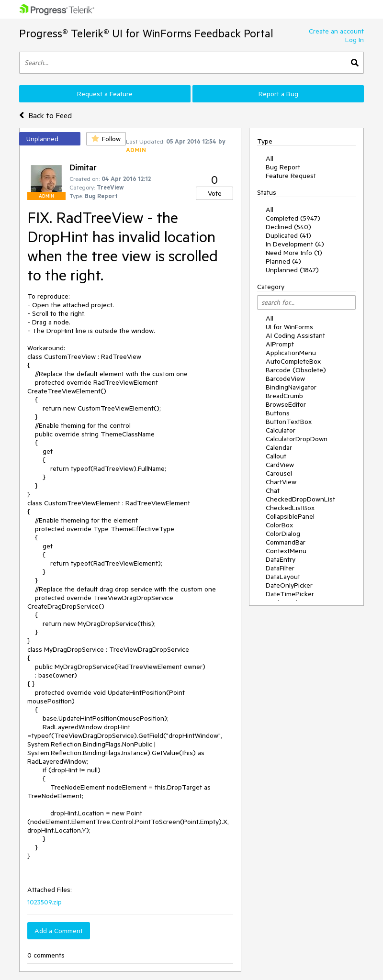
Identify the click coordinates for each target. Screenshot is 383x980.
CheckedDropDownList (300, 499)
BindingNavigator (291, 387)
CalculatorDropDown (297, 439)
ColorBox (279, 525)
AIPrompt (280, 344)
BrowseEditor (286, 404)
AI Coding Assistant (295, 335)
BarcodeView (285, 379)
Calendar (279, 447)
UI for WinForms (289, 327)
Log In (355, 40)
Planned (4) (283, 261)
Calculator (281, 430)
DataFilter (280, 568)
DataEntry (281, 559)
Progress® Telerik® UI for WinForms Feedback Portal (146, 33)
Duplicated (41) (288, 235)
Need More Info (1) (294, 253)
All (270, 158)
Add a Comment (59, 931)
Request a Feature (105, 94)
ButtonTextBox (289, 422)
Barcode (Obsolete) (296, 370)
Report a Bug (278, 94)
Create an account (336, 31)
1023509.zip (45, 902)
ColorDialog (283, 534)
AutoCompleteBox (293, 361)
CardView (280, 465)
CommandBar (286, 542)
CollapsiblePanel (290, 516)
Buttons (278, 413)
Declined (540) (288, 227)
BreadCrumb (284, 396)
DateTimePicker (290, 594)
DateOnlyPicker (289, 585)
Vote (215, 193)
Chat (273, 490)
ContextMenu (286, 551)
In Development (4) (295, 244)
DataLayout (283, 577)
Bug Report (283, 167)
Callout (276, 456)
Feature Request (291, 176)
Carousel (279, 473)
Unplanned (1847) (292, 270)
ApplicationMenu (291, 353)
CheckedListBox (290, 508)
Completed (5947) (293, 218)
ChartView (281, 482)
